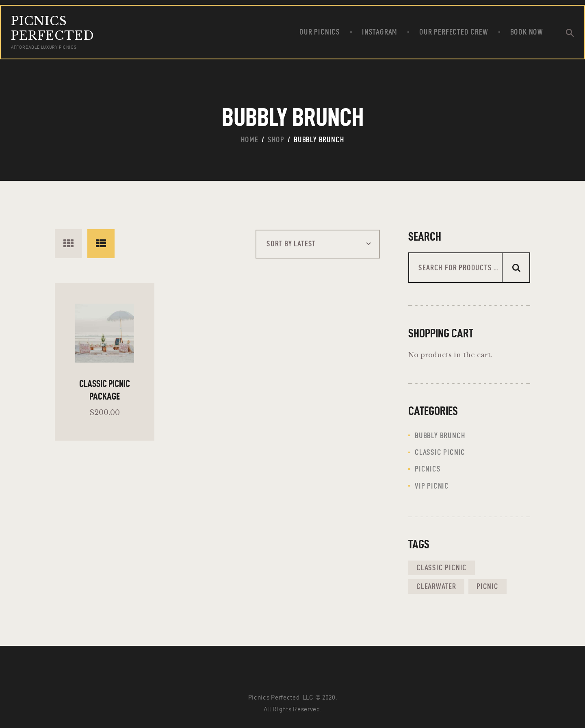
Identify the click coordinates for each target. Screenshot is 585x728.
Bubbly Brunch (440, 436)
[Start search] (570, 33)
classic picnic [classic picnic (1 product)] (442, 568)
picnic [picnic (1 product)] (487, 586)
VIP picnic (432, 486)
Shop (276, 140)
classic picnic (440, 452)
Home (250, 140)
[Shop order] (318, 244)
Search (516, 268)
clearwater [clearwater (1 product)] (436, 586)
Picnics (428, 469)
